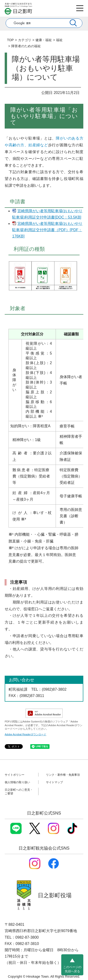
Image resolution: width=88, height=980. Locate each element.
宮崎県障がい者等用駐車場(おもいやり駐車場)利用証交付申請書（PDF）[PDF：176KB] (47, 230)
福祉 (59, 40)
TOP (10, 40)
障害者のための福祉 (26, 46)
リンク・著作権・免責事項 (63, 775)
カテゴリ (25, 40)
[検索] (39, 23)
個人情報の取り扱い (17, 782)
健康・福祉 (44, 40)
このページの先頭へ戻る (72, 969)
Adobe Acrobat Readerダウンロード (25, 734)
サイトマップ (54, 782)
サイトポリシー (15, 775)
